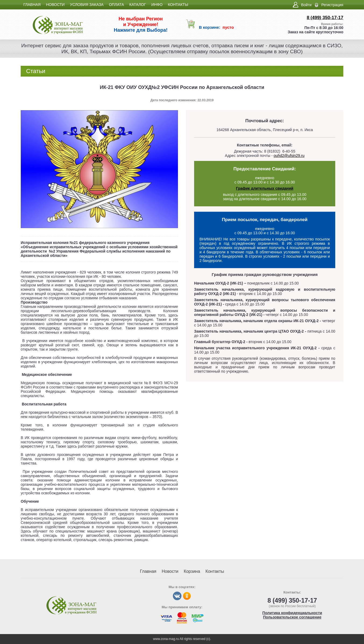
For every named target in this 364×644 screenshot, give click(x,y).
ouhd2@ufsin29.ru (289, 156)
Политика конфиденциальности (292, 613)
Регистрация (332, 5)
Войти (306, 5)
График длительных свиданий (265, 188)
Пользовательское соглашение (292, 617)
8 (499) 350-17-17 (325, 18)
